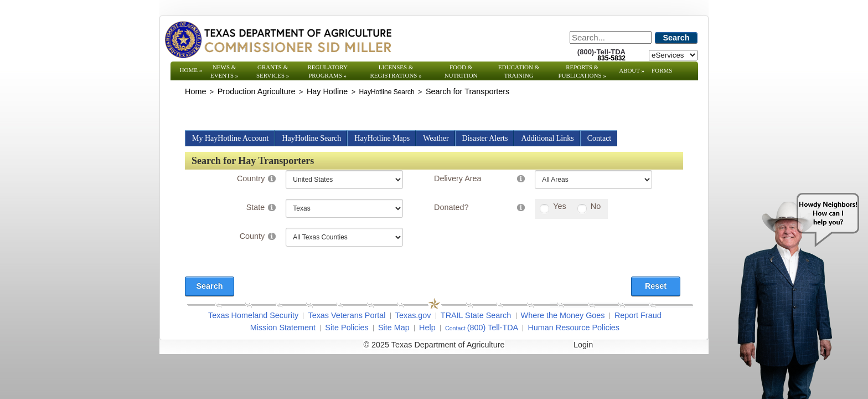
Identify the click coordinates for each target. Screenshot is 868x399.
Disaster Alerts (485, 138)
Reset (656, 286)
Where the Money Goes (563, 315)
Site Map (394, 328)
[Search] (611, 37)
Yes (559, 206)
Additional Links (547, 138)
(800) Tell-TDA (493, 328)
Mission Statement (283, 328)
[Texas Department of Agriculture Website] (278, 39)
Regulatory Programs (327, 71)
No (596, 206)
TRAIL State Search (476, 315)
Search (676, 38)
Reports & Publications (582, 71)
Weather (436, 138)
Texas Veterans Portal (347, 315)
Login (583, 345)
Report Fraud (638, 315)
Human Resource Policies (573, 328)
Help (427, 328)
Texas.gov (413, 315)
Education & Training (519, 71)
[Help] (272, 178)
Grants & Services (273, 71)
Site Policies (347, 328)
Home (191, 70)
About (632, 70)
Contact (600, 138)
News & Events (224, 71)
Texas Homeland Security (253, 315)
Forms (662, 70)
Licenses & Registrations (396, 71)
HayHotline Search (311, 138)
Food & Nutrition (461, 71)
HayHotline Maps (382, 138)
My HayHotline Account (230, 138)
